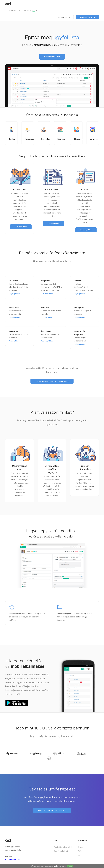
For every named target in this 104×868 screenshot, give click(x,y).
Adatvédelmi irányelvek (63, 847)
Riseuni (81, 847)
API (80, 855)
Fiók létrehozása (52, 56)
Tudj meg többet (14, 294)
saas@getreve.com (13, 859)
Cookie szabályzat (61, 851)
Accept (70, 866)
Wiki (80, 851)
